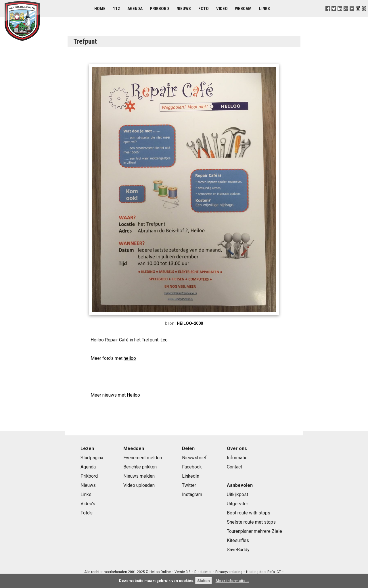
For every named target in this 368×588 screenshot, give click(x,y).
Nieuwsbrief (194, 458)
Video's (88, 504)
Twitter (189, 485)
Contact (234, 467)
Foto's (87, 513)
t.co (164, 340)
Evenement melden (143, 458)
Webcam (243, 9)
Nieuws (184, 9)
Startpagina (92, 458)
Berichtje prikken (140, 467)
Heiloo (133, 395)
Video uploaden (139, 485)
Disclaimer (203, 572)
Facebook (192, 467)
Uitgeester (237, 504)
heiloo (130, 358)
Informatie (237, 458)
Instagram (192, 494)
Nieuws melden (139, 476)
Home (100, 9)
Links (264, 9)
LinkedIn (191, 476)
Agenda (135, 9)
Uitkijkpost (237, 494)
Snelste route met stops (251, 522)
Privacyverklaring (229, 572)
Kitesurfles (238, 540)
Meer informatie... (232, 581)
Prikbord (159, 9)
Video (222, 9)
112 (116, 9)
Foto (204, 9)
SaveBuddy (238, 550)
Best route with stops (249, 513)
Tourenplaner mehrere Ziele (254, 531)
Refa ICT (274, 572)
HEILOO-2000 (190, 323)
